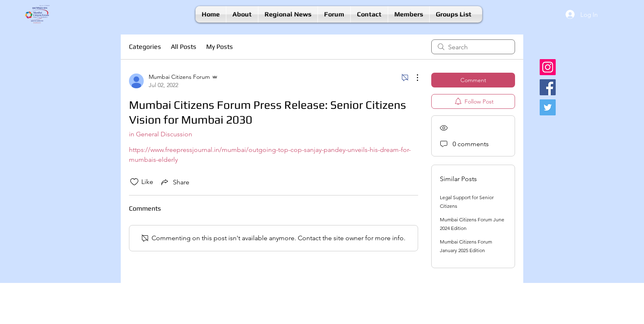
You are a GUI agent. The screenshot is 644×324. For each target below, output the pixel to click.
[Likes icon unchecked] (134, 182)
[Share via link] (175, 182)
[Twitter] (548, 107)
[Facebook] (548, 87)
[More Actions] (413, 78)
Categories (145, 47)
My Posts (220, 47)
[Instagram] (548, 67)
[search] (473, 47)
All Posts (184, 47)
